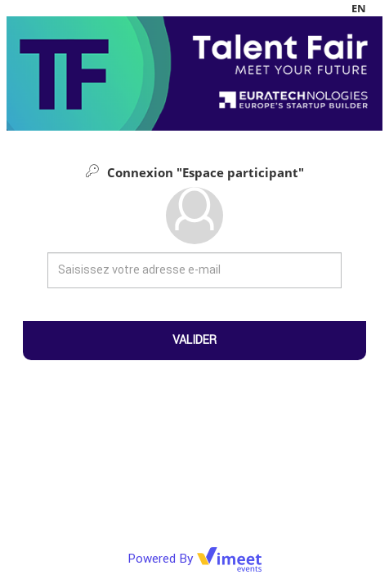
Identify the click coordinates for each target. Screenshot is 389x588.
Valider (194, 340)
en (359, 8)
